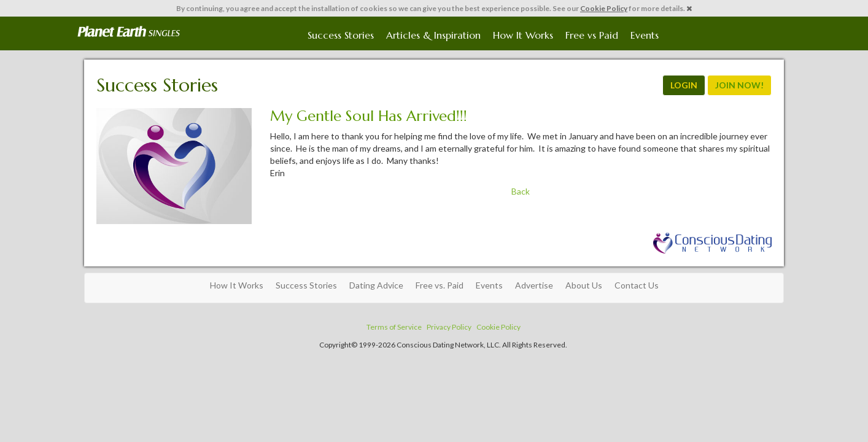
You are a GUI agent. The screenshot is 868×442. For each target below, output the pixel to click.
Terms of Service (394, 327)
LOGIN (684, 85)
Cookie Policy (604, 8)
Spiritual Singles (129, 32)
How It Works (523, 35)
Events (645, 35)
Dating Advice (376, 285)
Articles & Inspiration (433, 35)
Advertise (534, 285)
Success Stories (341, 35)
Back (521, 191)
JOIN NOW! (739, 85)
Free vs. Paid (440, 285)
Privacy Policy (449, 327)
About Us (584, 285)
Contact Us (637, 285)
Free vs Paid (592, 35)
